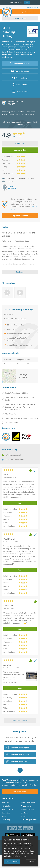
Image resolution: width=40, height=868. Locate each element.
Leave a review (20, 150)
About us (5, 803)
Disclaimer (25, 813)
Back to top (20, 770)
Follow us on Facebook (20, 754)
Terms (23, 816)
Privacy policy (26, 806)
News (4, 816)
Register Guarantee (20, 216)
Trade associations (28, 803)
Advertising (6, 806)
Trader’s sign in (33, 7)
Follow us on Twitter (19, 761)
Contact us (6, 813)
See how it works (20, 791)
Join (26, 2)
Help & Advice (7, 809)
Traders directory (27, 809)
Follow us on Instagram (20, 747)
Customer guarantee (29, 820)
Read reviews (20, 143)
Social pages (7, 820)
